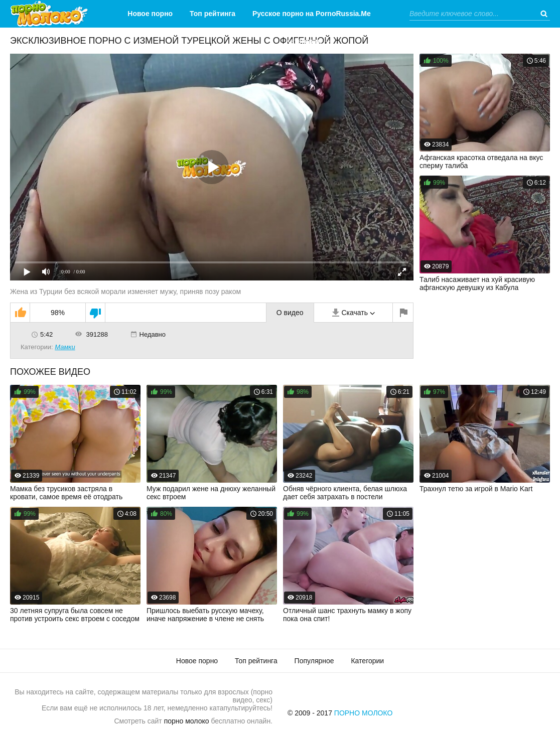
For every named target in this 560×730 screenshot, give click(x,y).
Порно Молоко (364, 713)
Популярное (314, 661)
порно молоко (187, 721)
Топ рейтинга (213, 14)
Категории (304, 41)
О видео (290, 313)
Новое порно (150, 14)
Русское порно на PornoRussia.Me (312, 14)
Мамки (65, 347)
